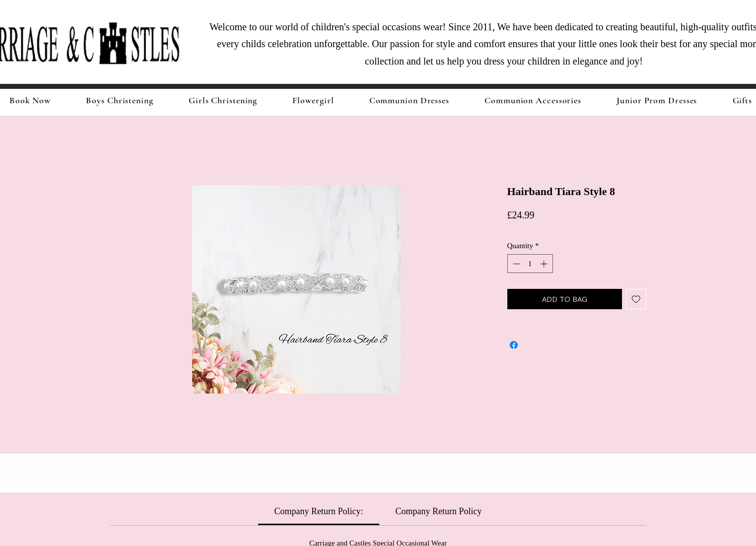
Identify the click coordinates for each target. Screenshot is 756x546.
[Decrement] (515, 264)
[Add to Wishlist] (636, 299)
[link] (319, 511)
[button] (223, 100)
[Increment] (545, 264)
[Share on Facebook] (514, 345)
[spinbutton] (530, 264)
